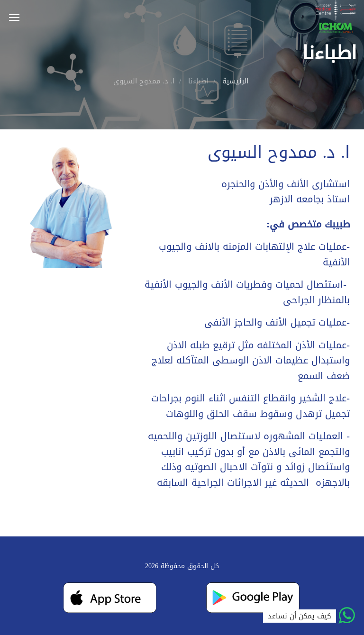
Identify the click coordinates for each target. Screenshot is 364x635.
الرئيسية (235, 81)
